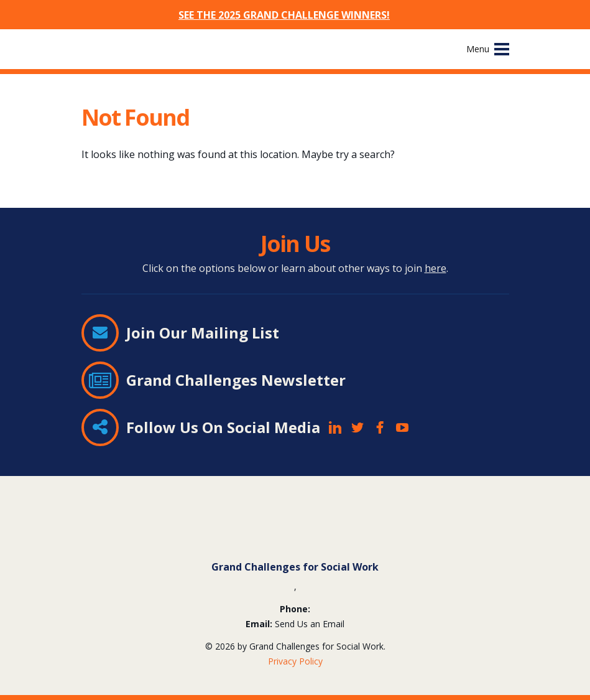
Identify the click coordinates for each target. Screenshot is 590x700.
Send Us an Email (310, 624)
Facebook (380, 427)
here (436, 268)
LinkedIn (335, 427)
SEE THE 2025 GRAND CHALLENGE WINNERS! (284, 15)
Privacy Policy (295, 661)
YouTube (402, 427)
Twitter (357, 427)
